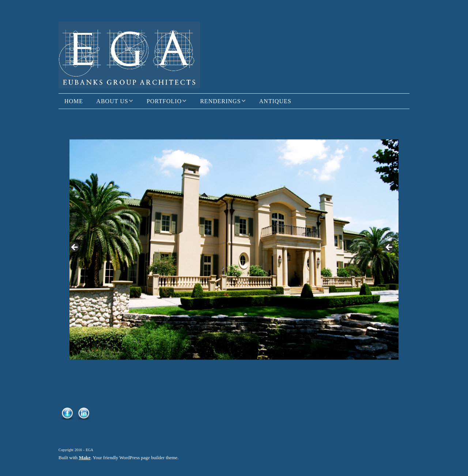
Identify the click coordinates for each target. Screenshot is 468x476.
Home (74, 101)
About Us (112, 101)
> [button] (389, 248)
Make (85, 458)
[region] (234, 250)
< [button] (75, 248)
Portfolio (164, 101)
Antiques (275, 101)
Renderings (220, 101)
